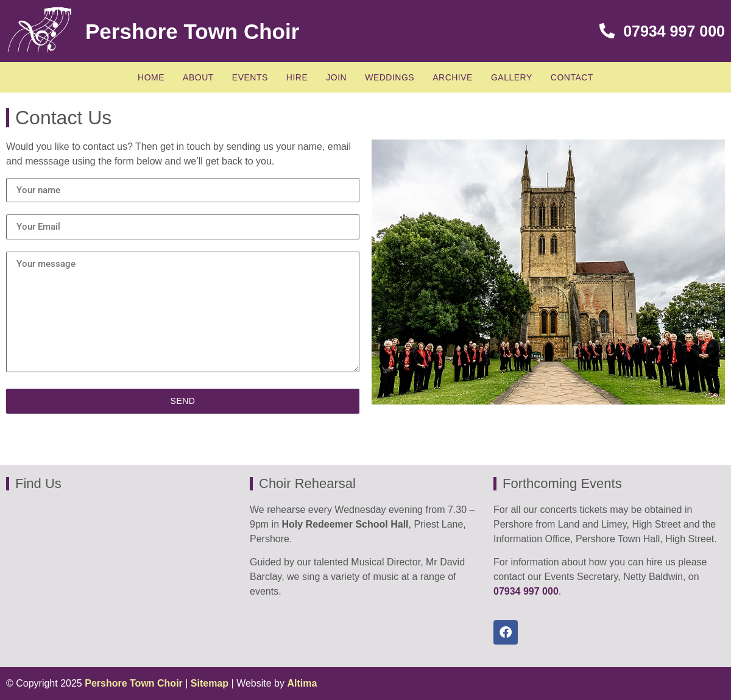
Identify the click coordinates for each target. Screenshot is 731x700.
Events (250, 77)
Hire (297, 77)
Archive (453, 77)
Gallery (512, 77)
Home (151, 77)
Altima (302, 683)
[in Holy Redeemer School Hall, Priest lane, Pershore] (122, 579)
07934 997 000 (662, 31)
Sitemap (210, 683)
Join (336, 77)
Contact (572, 77)
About (198, 77)
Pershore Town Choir (192, 31)
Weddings (390, 77)
